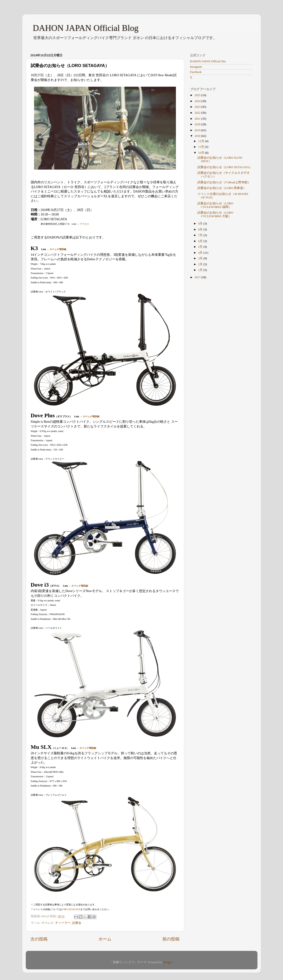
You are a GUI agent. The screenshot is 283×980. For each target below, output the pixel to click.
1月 (201, 270)
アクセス (84, 224)
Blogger (168, 962)
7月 (201, 235)
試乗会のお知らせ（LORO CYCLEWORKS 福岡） (215, 205)
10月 (202, 153)
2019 (198, 130)
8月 (201, 229)
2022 (198, 113)
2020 (198, 124)
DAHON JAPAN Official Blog (86, 28)
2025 (198, 95)
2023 (198, 107)
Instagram (196, 67)
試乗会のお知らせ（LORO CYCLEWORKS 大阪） (215, 214)
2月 (201, 264)
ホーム (105, 939)
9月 (201, 224)
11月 (201, 147)
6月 (201, 241)
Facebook (196, 72)
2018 (198, 136)
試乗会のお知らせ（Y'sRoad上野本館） (224, 182)
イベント (48, 923)
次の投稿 (39, 939)
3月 (201, 258)
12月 (202, 141)
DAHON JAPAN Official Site (208, 61)
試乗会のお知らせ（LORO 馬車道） (222, 188)
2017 (198, 277)
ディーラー (63, 923)
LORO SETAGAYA (71, 909)
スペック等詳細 (58, 249)
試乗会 (77, 923)
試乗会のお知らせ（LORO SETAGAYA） (225, 167)
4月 (201, 253)
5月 (201, 247)
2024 (198, 101)
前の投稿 (171, 939)
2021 (198, 119)
